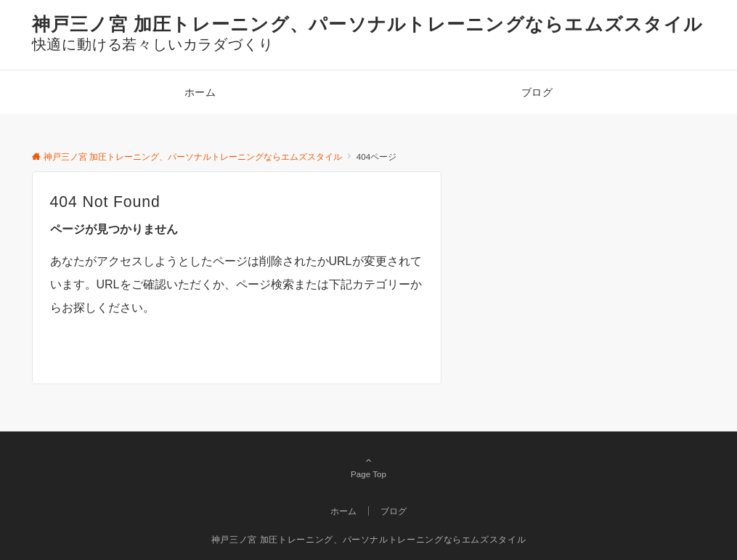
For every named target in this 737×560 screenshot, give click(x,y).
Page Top (369, 467)
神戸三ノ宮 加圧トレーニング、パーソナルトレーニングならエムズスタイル (368, 24)
